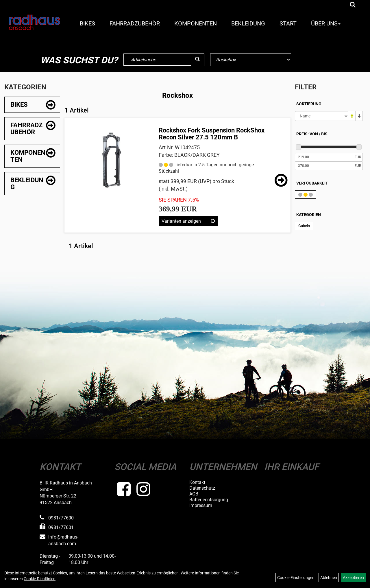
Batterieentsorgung (209, 500)
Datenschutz (202, 488)
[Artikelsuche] (353, 5)
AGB (194, 494)
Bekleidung (248, 23)
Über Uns (326, 23)
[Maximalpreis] (324, 166)
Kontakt (197, 482)
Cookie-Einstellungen (296, 578)
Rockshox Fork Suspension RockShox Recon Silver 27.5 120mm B (212, 134)
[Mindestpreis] (324, 157)
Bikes (87, 23)
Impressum (201, 506)
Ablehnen (329, 578)
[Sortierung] (322, 116)
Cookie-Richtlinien (40, 579)
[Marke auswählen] (251, 60)
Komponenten (196, 23)
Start (288, 23)
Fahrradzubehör (135, 23)
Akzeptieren (353, 578)
